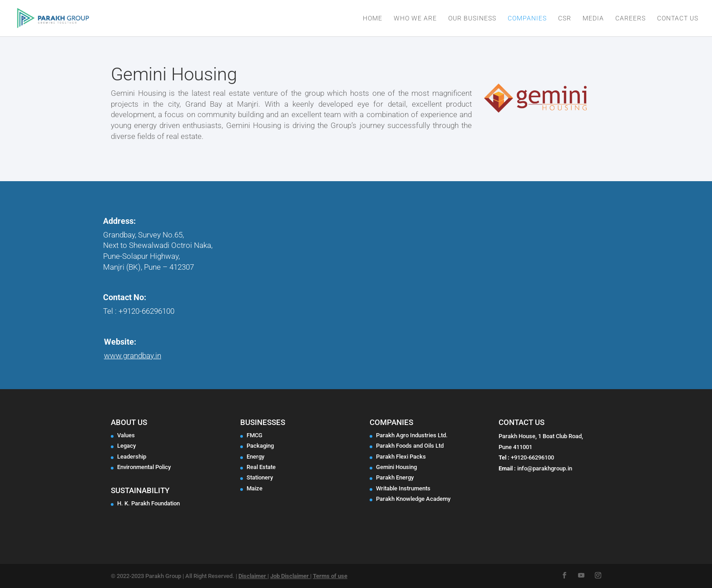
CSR (565, 18)
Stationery (260, 477)
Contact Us (678, 18)
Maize (255, 488)
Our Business (472, 18)
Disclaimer (253, 576)
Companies (527, 18)
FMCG (255, 435)
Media (593, 18)
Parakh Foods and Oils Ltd (410, 446)
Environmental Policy (144, 467)
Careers (630, 18)
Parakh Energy (395, 477)
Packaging (260, 446)
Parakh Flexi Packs (401, 457)
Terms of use (330, 576)
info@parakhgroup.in (545, 468)
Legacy (126, 446)
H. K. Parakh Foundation (148, 503)
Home (373, 18)
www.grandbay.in (133, 356)
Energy (255, 457)
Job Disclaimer (290, 576)
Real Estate (261, 467)
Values (126, 435)
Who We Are (415, 18)
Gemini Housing (396, 467)
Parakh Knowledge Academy (413, 499)
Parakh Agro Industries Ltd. (412, 435)
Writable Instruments (403, 488)
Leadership (132, 457)
